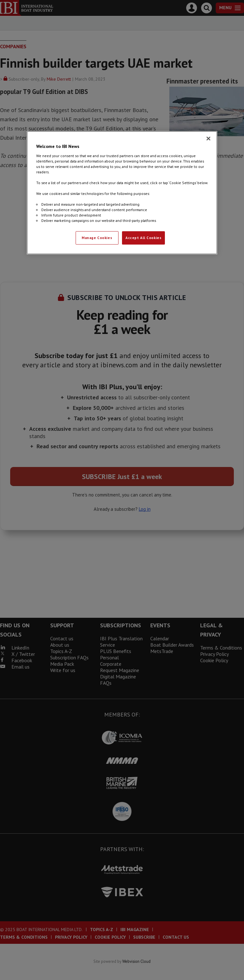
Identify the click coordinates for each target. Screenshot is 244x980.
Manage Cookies (97, 238)
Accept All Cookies (143, 238)
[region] (122, 193)
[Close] (208, 138)
